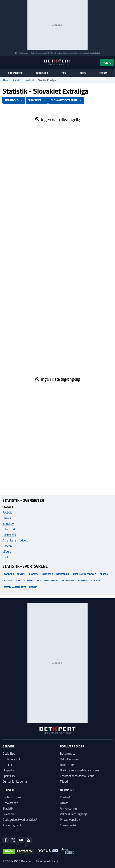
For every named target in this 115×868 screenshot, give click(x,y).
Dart (5, 557)
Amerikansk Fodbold (85, 574)
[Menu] (5, 63)
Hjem (6, 80)
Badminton (68, 580)
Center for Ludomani (16, 781)
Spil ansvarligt (25, 53)
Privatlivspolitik (70, 820)
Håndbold (29, 80)
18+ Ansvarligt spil (46, 861)
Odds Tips (9, 753)
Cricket (96, 580)
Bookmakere (15, 73)
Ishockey (8, 524)
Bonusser (42, 73)
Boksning (83, 580)
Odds (83, 73)
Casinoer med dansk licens (77, 776)
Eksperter (9, 770)
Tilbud (64, 781)
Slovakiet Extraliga (64, 100)
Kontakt (65, 797)
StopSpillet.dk (95, 53)
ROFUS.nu (51, 53)
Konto (107, 63)
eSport (7, 551)
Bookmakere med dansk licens (80, 770)
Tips (64, 73)
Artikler (7, 765)
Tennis (7, 518)
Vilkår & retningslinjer (74, 814)
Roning (33, 587)
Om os (64, 803)
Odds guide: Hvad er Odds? (20, 820)
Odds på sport (11, 759)
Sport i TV (9, 776)
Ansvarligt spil (12, 825)
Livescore (9, 814)
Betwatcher (10, 803)
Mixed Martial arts (15, 587)
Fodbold (7, 512)
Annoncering (68, 808)
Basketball (9, 535)
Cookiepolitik (68, 825)
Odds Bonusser (70, 759)
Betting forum (12, 797)
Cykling (28, 580)
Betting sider (68, 753)
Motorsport (51, 580)
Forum (103, 73)
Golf (38, 580)
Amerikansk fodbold (15, 540)
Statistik (17, 80)
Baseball (8, 546)
